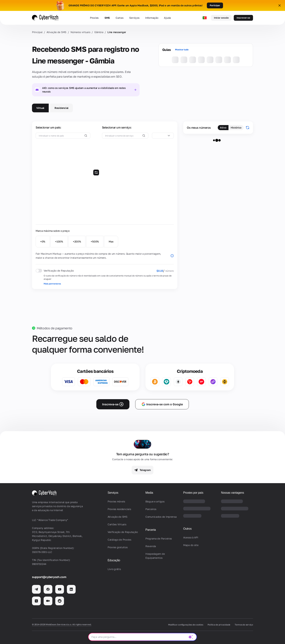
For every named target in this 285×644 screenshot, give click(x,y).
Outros (187, 529)
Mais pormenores (52, 284)
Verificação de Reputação (123, 532)
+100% (59, 241)
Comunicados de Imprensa (161, 517)
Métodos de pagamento (55, 328)
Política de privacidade (219, 625)
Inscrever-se (243, 18)
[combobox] (163, 136)
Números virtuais (80, 32)
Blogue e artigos (155, 501)
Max (111, 241)
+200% (77, 241)
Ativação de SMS (56, 32)
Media (149, 493)
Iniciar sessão (221, 18)
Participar (215, 5)
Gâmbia (99, 32)
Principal (37, 32)
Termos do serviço (244, 625)
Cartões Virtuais (117, 524)
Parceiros (151, 509)
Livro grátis (114, 569)
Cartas (120, 18)
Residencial (62, 108)
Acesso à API (191, 537)
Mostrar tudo (182, 50)
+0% (43, 241)
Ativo (223, 128)
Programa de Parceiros (159, 538)
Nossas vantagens (233, 493)
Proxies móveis (116, 501)
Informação (152, 18)
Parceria (151, 530)
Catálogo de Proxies (119, 540)
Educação (114, 560)
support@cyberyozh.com (49, 577)
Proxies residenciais (119, 509)
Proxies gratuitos (118, 547)
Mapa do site (191, 545)
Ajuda (167, 18)
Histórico (236, 128)
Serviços (134, 18)
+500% (95, 241)
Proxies (94, 18)
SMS (107, 18)
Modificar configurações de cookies (186, 625)
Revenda (151, 546)
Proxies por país (193, 493)
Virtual (40, 108)
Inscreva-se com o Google (162, 404)
